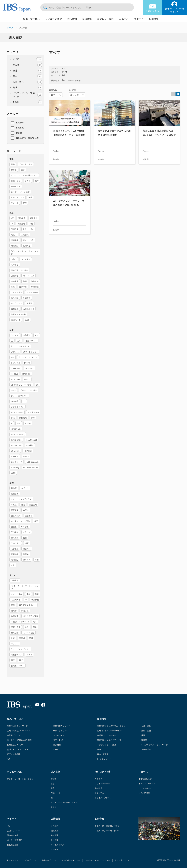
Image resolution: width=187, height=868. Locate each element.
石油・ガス (27, 82)
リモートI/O (58, 740)
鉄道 (27, 71)
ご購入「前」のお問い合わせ (107, 826)
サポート (139, 19)
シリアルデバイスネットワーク (155, 745)
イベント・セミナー (147, 783)
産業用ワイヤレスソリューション (111, 726)
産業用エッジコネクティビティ (110, 740)
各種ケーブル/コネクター (18, 749)
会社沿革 (55, 840)
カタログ (98, 779)
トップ (10, 28)
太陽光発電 (146, 749)
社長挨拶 (55, 830)
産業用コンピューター (106, 735)
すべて (27, 59)
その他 (27, 102)
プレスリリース (145, 788)
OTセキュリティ (104, 759)
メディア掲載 (144, 793)
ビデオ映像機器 (14, 754)
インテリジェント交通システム (27, 95)
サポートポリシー (49, 860)
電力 (27, 76)
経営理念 (55, 826)
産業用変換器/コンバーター (19, 730)
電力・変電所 (103, 754)
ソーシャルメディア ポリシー (98, 860)
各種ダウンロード (14, 830)
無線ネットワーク (61, 730)
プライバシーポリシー (71, 860)
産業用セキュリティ (62, 726)
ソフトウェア (59, 735)
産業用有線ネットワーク (17, 726)
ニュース (124, 19)
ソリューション (53, 19)
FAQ (9, 826)
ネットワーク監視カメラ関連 (19, 740)
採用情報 (55, 849)
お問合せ (99, 819)
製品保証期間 (13, 845)
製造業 (27, 65)
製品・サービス (31, 19)
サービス (57, 749)
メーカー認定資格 (14, 840)
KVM (9, 759)
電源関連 (57, 745)
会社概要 (55, 835)
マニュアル (99, 793)
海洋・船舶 (146, 730)
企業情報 (154, 19)
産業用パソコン (14, 735)
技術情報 (87, 19)
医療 (99, 749)
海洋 (27, 88)
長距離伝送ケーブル (15, 745)
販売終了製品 (13, 835)
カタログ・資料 (105, 19)
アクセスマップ (57, 845)
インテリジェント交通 (106, 745)
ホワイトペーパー (102, 783)
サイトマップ (13, 860)
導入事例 (72, 19)
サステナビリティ (122, 860)
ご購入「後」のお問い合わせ (107, 830)
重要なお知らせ (145, 779)
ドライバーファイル (103, 798)
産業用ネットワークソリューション (112, 730)
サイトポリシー (30, 860)
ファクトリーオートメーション (20, 779)
